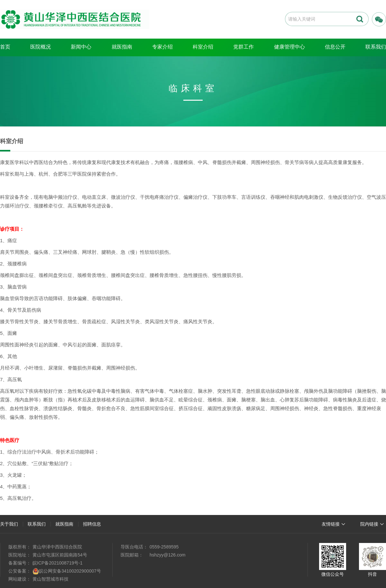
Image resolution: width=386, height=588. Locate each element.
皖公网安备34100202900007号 (70, 571)
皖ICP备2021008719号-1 (58, 563)
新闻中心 (81, 47)
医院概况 (41, 47)
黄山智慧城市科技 (51, 579)
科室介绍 (203, 47)
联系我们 (37, 524)
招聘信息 (92, 524)
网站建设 (17, 579)
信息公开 (335, 47)
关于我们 (9, 524)
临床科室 (193, 88)
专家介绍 (162, 47)
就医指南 (122, 47)
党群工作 (244, 47)
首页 (5, 47)
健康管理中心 (289, 47)
